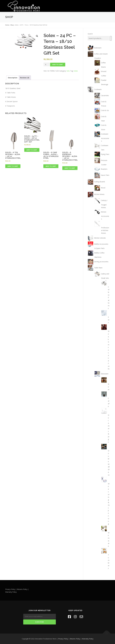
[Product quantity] (47, 64)
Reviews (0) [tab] (25, 78)
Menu (108, 4)
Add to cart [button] (13, 166)
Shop (12, 25)
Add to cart (58, 64)
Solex (76, 71)
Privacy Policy (63, 639)
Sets (68, 71)
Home (7, 25)
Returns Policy (75, 639)
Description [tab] (13, 78)
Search (90, 34)
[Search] (111, 38)
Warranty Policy (88, 639)
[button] (37, 36)
